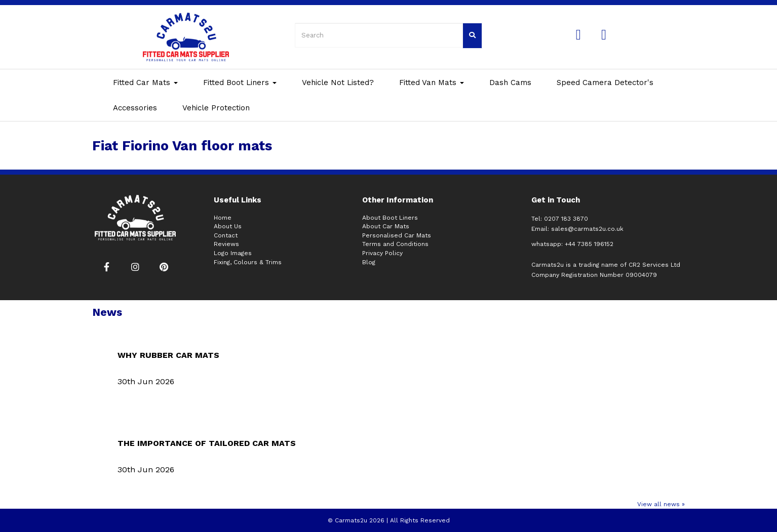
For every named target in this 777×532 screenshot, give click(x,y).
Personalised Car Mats (397, 235)
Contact (226, 235)
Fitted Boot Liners (240, 83)
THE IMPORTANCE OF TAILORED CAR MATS (207, 443)
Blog (369, 262)
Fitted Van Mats (432, 83)
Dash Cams (510, 83)
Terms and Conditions (395, 244)
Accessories (135, 108)
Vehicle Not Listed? (338, 83)
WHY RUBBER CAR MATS (168, 355)
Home (223, 218)
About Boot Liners (390, 218)
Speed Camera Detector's (605, 83)
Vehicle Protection (216, 108)
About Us (228, 226)
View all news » (661, 504)
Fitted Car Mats (145, 83)
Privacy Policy (382, 253)
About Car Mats (386, 226)
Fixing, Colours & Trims (248, 262)
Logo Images (233, 253)
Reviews (226, 244)
